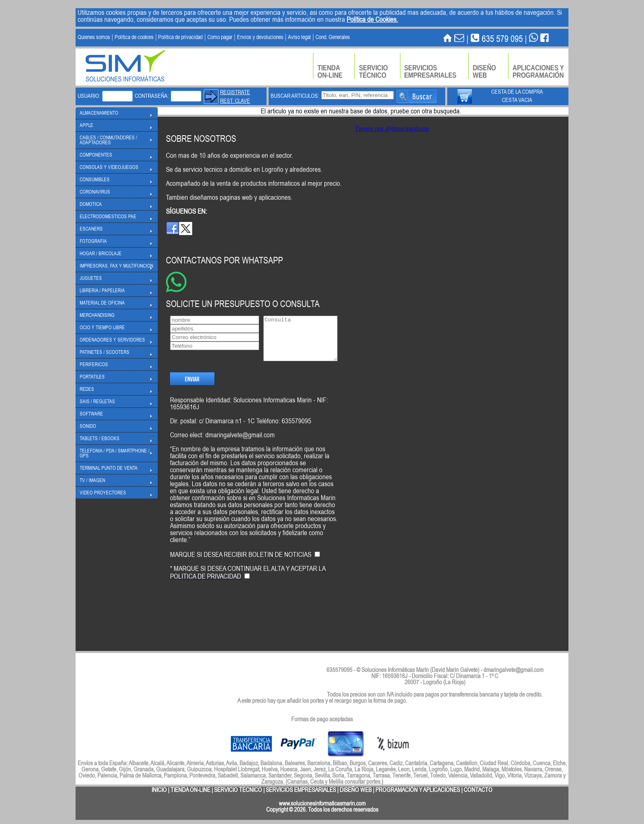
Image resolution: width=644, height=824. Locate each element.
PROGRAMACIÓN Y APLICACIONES (418, 790)
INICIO (159, 790)
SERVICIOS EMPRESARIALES (301, 790)
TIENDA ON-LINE (190, 790)
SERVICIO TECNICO (238, 790)
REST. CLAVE (235, 101)
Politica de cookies (134, 37)
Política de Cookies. (372, 19)
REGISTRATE (235, 92)
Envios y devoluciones (260, 37)
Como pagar (220, 37)
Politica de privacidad (180, 37)
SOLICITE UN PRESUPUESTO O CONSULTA (243, 304)
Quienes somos (94, 37)
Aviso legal (299, 37)
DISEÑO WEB (356, 790)
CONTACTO (478, 790)
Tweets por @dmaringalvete (392, 128)
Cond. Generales (333, 37)
